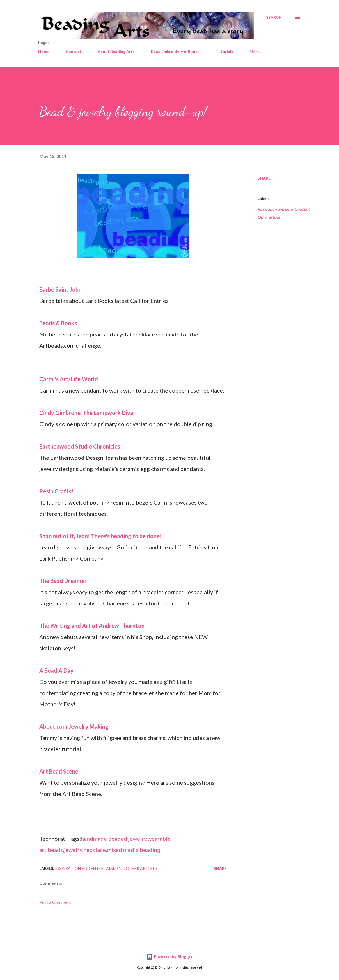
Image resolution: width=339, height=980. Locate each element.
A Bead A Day (56, 670)
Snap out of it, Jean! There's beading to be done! (100, 536)
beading (150, 850)
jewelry (73, 850)
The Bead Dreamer (63, 581)
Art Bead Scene (59, 771)
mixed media (123, 850)
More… (256, 51)
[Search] (274, 17)
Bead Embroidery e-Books (175, 51)
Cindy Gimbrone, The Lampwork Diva (86, 413)
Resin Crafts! (56, 491)
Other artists (269, 217)
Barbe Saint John (60, 289)
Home (44, 51)
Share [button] (264, 178)
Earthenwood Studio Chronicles (80, 446)
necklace (95, 850)
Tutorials (225, 51)
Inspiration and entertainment (284, 209)
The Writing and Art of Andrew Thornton (92, 626)
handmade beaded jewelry (114, 839)
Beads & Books (58, 323)
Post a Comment (55, 902)
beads (55, 850)
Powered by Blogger (169, 957)
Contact (74, 51)
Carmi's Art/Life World (69, 379)
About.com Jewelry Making (74, 726)
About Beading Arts (116, 51)
